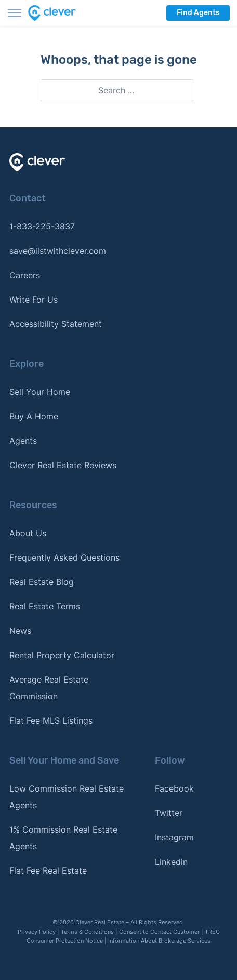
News (20, 631)
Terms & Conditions (87, 932)
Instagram (174, 837)
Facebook (174, 788)
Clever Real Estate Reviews (63, 465)
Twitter (169, 813)
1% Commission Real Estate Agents (63, 838)
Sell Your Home (40, 392)
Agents (23, 441)
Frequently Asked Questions (64, 557)
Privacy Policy (37, 932)
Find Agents (198, 13)
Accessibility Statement (56, 324)
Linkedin (171, 862)
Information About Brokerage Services (159, 941)
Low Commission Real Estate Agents (67, 797)
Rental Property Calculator (62, 655)
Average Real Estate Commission (49, 688)
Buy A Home (34, 416)
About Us (28, 533)
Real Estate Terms (45, 606)
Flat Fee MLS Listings (51, 720)
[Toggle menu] (15, 13)
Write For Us (34, 300)
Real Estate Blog (42, 582)
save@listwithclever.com (58, 251)
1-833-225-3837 (42, 226)
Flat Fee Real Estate (48, 870)
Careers (25, 275)
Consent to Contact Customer (159, 932)
